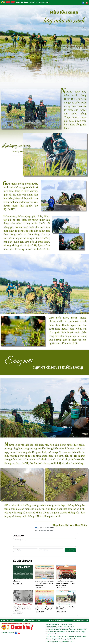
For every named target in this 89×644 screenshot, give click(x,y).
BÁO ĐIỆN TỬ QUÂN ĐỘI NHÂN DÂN (56, 620)
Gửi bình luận (70, 550)
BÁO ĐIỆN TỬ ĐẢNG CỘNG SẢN (8, 620)
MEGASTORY (22, 2)
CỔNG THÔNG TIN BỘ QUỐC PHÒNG (80, 620)
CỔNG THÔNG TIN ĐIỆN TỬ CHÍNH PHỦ (31, 620)
